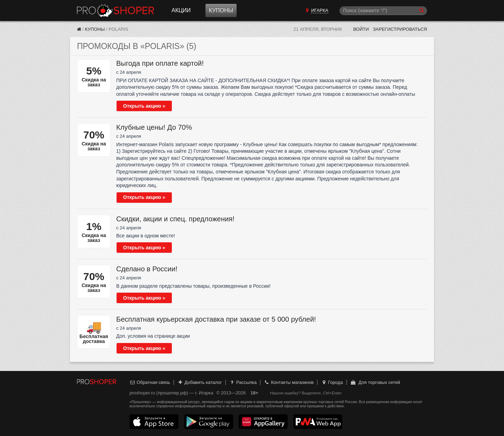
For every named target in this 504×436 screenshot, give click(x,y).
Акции (181, 10)
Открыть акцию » (144, 106)
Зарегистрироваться (400, 29)
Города (332, 382)
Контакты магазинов (289, 382)
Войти (361, 29)
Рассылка (243, 382)
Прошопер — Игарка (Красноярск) (115, 10)
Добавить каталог (200, 382)
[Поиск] (383, 11)
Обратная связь (150, 382)
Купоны (221, 10)
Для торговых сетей (375, 382)
